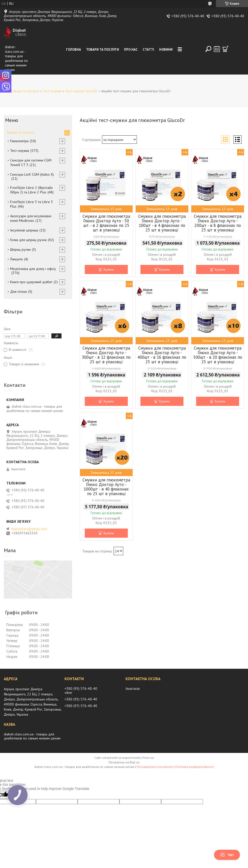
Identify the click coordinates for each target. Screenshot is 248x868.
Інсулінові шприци (24, 230)
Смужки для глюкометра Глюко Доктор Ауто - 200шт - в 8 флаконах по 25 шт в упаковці (218, 223)
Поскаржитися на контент (155, 767)
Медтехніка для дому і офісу (33, 269)
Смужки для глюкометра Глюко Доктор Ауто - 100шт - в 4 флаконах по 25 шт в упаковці (162, 223)
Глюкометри (19, 141)
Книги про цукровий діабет (31, 282)
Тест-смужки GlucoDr (81, 91)
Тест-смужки (52, 91)
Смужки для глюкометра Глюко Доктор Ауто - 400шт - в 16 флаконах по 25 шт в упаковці (162, 355)
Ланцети (16, 259)
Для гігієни (18, 292)
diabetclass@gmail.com (29, 529)
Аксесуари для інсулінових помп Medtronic (31, 218)
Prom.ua (148, 758)
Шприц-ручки (20, 249)
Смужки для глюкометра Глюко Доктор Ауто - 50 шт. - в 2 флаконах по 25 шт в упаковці (106, 223)
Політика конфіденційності (195, 767)
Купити (109, 269)
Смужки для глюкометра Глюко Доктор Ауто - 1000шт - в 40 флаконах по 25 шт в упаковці (106, 487)
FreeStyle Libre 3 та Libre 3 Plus (32, 204)
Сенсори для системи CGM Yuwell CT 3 (31, 162)
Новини (166, 50)
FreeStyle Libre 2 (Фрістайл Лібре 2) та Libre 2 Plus (31, 190)
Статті (148, 50)
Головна (74, 50)
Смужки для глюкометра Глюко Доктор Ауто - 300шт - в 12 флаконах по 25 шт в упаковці (106, 355)
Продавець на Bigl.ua (124, 762)
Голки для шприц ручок (28, 240)
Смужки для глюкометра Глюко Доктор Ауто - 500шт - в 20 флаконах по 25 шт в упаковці (218, 355)
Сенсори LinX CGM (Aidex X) (32, 174)
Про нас (131, 50)
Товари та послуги (102, 50)
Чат (227, 855)
